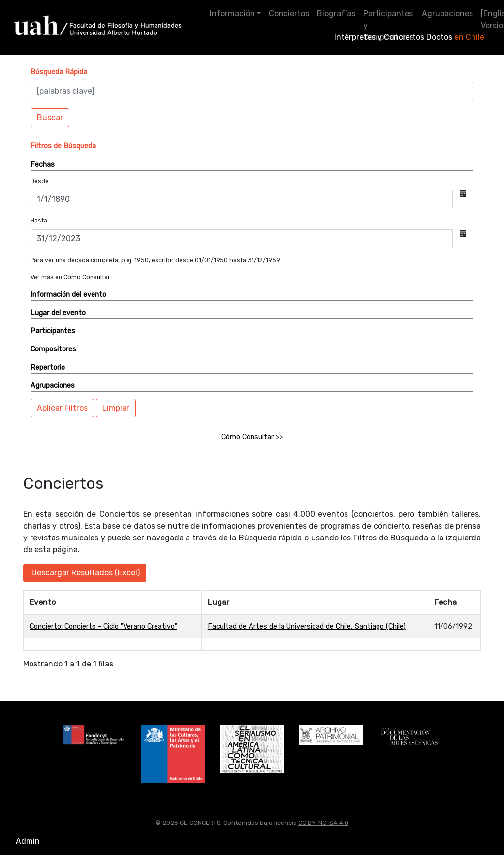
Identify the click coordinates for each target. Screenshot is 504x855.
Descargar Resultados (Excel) (85, 573)
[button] (59, 72)
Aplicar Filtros (62, 408)
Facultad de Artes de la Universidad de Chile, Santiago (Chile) (307, 626)
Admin (28, 841)
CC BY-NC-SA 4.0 (323, 823)
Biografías (336, 14)
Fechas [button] (43, 165)
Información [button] (232, 14)
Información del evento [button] (68, 295)
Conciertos (289, 14)
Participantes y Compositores (389, 25)
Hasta (39, 221)
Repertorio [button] (48, 367)
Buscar (50, 117)
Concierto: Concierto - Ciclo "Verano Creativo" (103, 626)
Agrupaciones (447, 14)
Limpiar (116, 408)
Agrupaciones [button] (53, 386)
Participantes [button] (53, 331)
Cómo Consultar (87, 277)
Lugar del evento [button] (58, 313)
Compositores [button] (53, 349)
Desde (40, 181)
